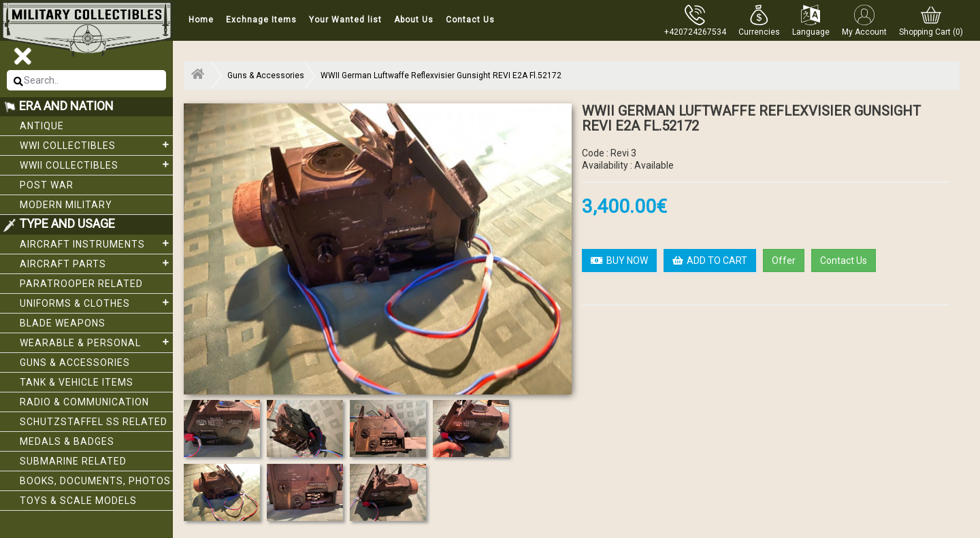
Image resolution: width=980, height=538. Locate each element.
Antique (42, 126)
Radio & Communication (84, 402)
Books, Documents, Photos (95, 481)
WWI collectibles (96, 145)
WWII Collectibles (96, 165)
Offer (784, 260)
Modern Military (66, 205)
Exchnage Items (261, 20)
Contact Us (470, 20)
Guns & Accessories (75, 363)
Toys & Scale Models (78, 501)
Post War (47, 185)
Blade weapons (63, 323)
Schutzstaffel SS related (94, 422)
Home (201, 20)
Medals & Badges (67, 441)
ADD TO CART (710, 260)
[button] (759, 20)
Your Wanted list (345, 20)
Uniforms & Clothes (96, 303)
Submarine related (73, 461)
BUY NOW (619, 260)
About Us (414, 20)
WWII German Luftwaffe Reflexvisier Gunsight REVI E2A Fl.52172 (441, 75)
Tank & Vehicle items (77, 382)
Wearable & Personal (96, 342)
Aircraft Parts (96, 263)
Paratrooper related (81, 284)
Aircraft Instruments (96, 243)
